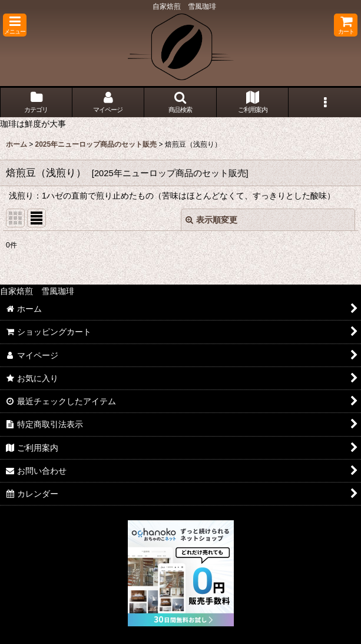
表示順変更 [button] (211, 220)
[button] (15, 25)
